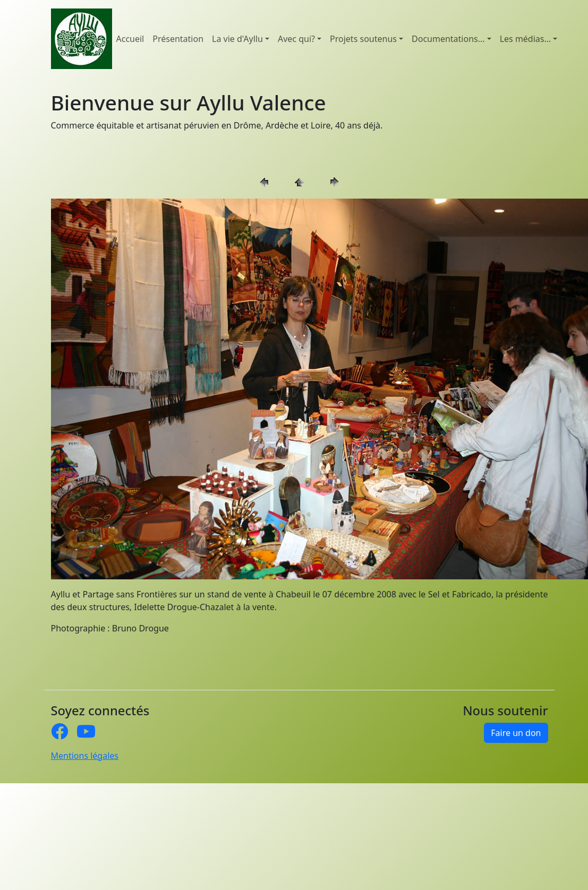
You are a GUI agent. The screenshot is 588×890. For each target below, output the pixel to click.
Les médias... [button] (526, 39)
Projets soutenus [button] (363, 39)
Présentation (178, 39)
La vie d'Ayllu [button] (237, 39)
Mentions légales (85, 756)
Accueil (130, 39)
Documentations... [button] (448, 39)
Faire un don (516, 733)
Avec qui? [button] (296, 39)
